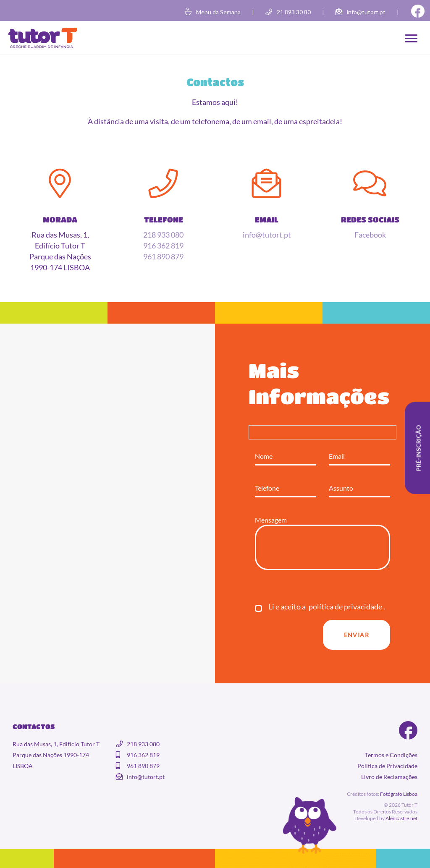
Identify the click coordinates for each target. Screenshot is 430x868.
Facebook (370, 235)
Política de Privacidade (387, 766)
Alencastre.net (401, 818)
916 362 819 (163, 246)
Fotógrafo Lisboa (399, 794)
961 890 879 (163, 256)
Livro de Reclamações (389, 777)
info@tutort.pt (366, 12)
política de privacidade (345, 607)
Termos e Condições (391, 755)
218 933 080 (163, 235)
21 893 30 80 (294, 12)
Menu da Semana (218, 12)
